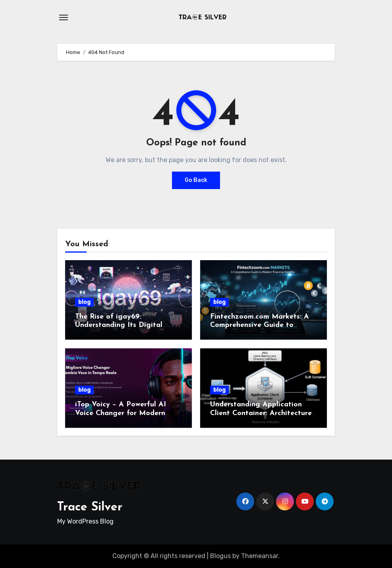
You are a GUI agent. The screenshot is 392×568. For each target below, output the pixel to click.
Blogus (220, 556)
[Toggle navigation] (64, 17)
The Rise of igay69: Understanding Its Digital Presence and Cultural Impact (126, 325)
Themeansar (260, 556)
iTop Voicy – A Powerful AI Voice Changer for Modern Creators (121, 413)
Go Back (196, 180)
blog (84, 302)
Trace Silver (90, 507)
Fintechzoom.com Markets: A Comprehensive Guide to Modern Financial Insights (260, 325)
